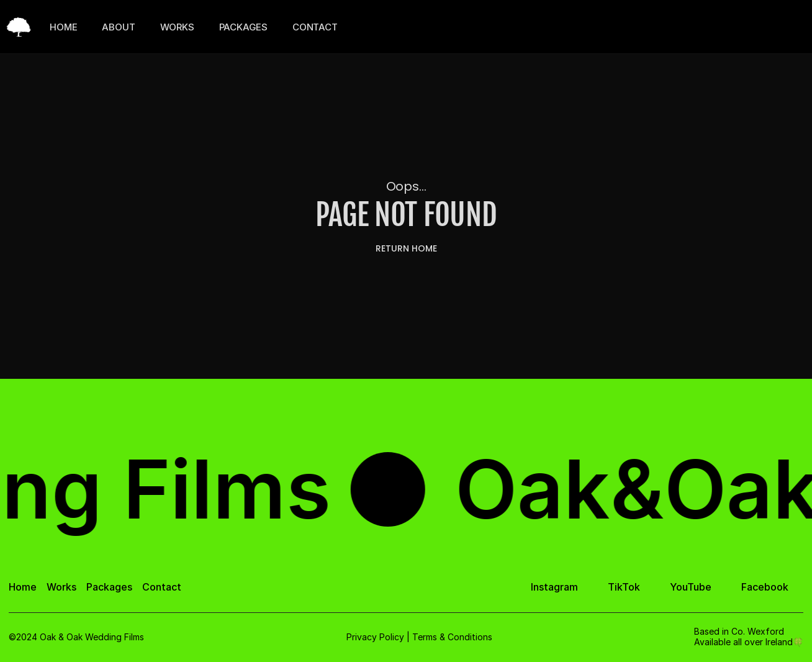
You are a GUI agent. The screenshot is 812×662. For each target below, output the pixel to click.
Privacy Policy (375, 637)
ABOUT (118, 27)
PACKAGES (243, 27)
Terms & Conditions (452, 637)
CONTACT (315, 27)
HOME (63, 27)
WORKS (177, 27)
